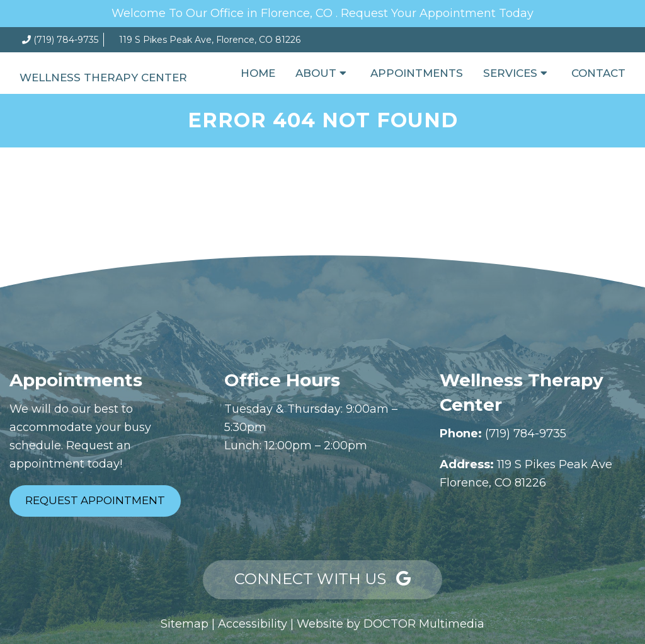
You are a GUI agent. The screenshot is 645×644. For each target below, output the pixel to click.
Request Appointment (95, 500)
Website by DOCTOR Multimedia (391, 624)
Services (510, 73)
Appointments (417, 73)
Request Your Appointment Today (437, 13)
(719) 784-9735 (66, 40)
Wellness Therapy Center (103, 78)
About (316, 73)
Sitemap (185, 624)
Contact (598, 73)
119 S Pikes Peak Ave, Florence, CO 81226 (210, 40)
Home (258, 73)
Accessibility (253, 624)
